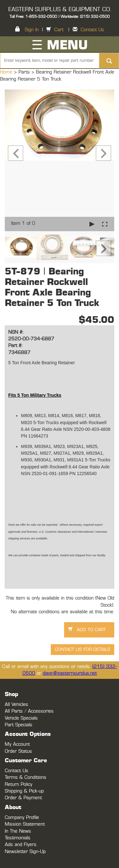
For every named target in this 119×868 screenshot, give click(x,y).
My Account (17, 744)
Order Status (18, 751)
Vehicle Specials (21, 718)
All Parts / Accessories (29, 711)
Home (7, 72)
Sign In (32, 30)
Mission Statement (25, 824)
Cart (59, 30)
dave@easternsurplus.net (70, 673)
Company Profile (22, 818)
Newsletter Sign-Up (25, 852)
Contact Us (92, 30)
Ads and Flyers (21, 845)
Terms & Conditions (26, 777)
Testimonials (18, 838)
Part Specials (19, 725)
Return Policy (19, 784)
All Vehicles (17, 704)
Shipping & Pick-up (24, 791)
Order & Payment (23, 798)
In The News (18, 831)
